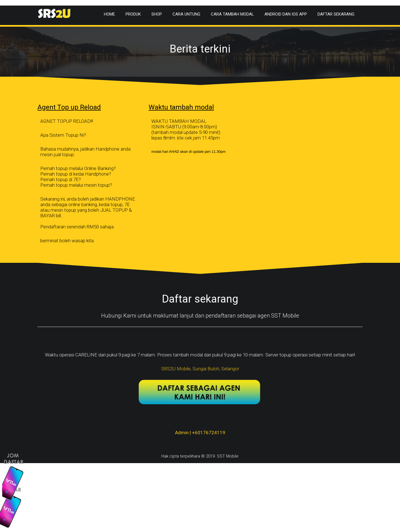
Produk (133, 14)
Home (109, 14)
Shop (157, 14)
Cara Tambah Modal (232, 14)
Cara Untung (186, 14)
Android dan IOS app (286, 14)
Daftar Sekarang (336, 14)
